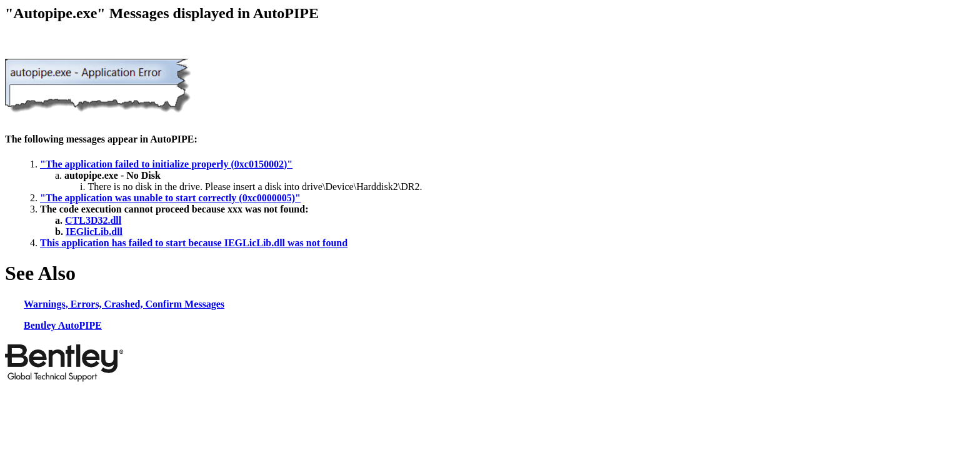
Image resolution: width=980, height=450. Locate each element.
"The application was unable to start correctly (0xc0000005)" (170, 198)
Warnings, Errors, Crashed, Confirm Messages (124, 304)
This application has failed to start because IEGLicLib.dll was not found (194, 243)
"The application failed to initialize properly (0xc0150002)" (166, 164)
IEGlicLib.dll (94, 232)
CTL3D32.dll (93, 220)
